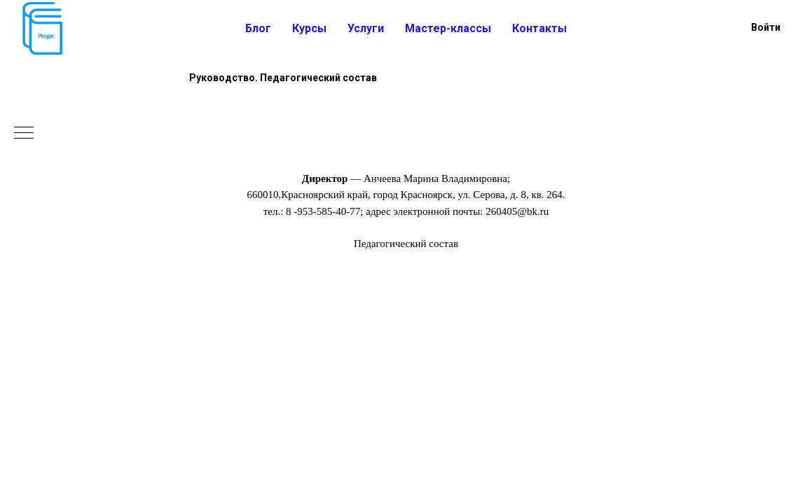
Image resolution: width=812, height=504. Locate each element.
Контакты (539, 28)
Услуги (366, 28)
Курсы (309, 28)
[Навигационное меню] (24, 134)
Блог (258, 28)
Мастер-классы (448, 28)
